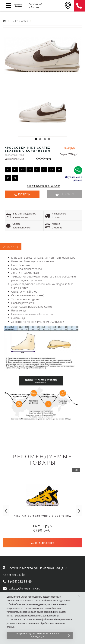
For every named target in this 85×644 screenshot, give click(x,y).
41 (44, 169)
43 (59, 169)
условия (11, 623)
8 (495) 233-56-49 (20, 582)
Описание (11, 247)
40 (37, 169)
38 (22, 169)
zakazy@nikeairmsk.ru (25, 588)
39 (30, 169)
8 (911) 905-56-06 (79, 6)
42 (52, 169)
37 (15, 169)
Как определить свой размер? (44, 186)
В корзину (65, 194)
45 (15, 178)
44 (8, 178)
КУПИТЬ (24, 194)
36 (8, 169)
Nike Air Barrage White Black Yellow (42, 516)
